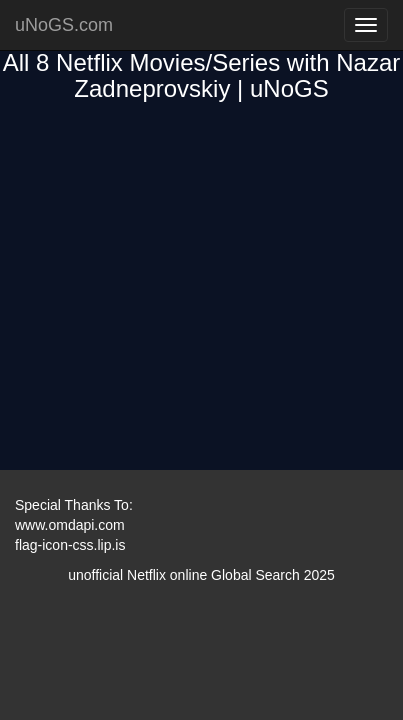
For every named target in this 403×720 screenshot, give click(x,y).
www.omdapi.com (70, 525)
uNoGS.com (64, 25)
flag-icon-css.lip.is (70, 545)
